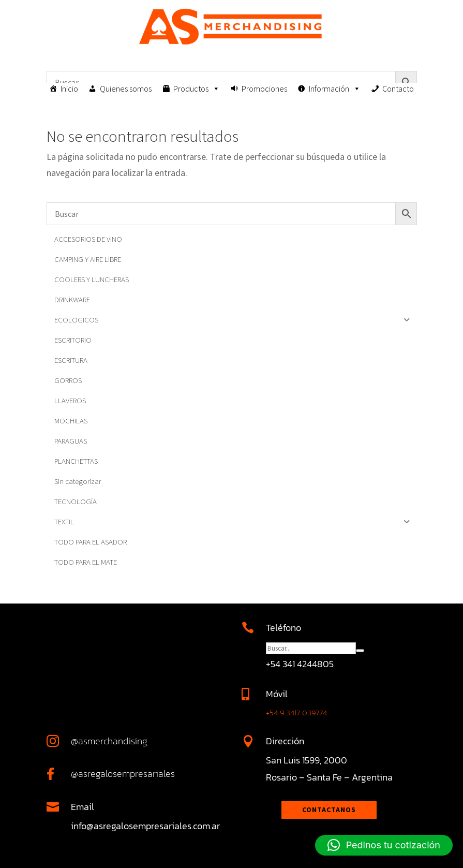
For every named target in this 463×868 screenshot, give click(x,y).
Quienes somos (126, 89)
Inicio (69, 89)
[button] (384, 845)
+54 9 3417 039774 (296, 712)
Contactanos (329, 810)
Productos (197, 89)
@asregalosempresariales (123, 774)
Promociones (264, 89)
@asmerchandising (109, 741)
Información (335, 89)
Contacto (398, 89)
